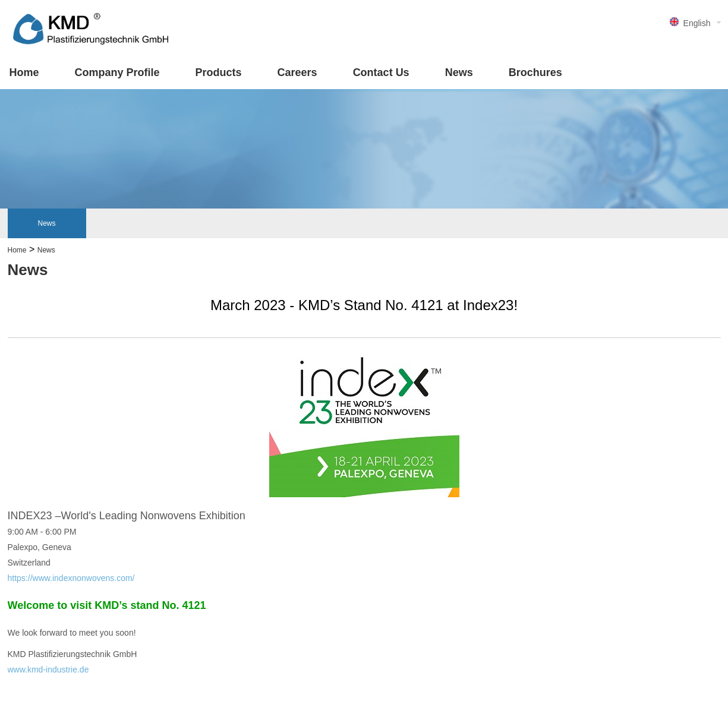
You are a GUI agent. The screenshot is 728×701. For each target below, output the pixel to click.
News (459, 72)
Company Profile (117, 72)
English (697, 23)
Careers (297, 72)
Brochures (535, 72)
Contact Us (381, 72)
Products (219, 72)
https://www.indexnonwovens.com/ (71, 578)
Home (24, 72)
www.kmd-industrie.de (48, 670)
